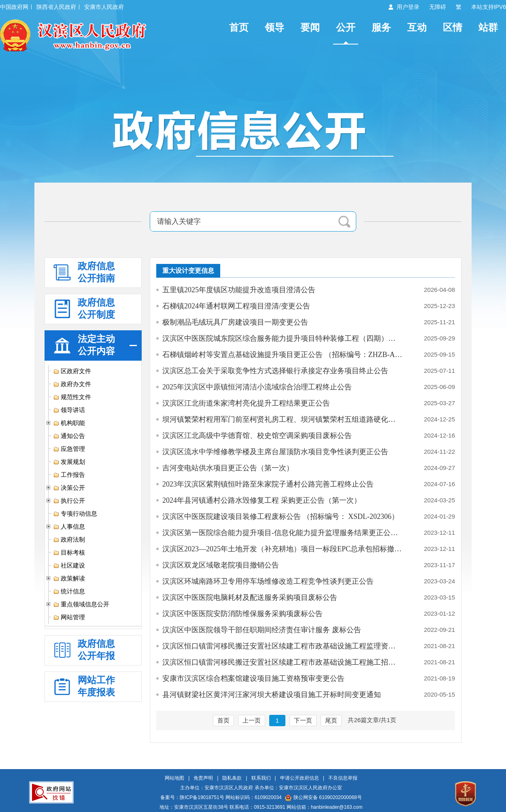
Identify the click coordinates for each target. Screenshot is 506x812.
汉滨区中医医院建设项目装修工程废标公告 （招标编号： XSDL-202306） (281, 517)
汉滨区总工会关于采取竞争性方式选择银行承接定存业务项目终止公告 (275, 371)
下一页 (303, 720)
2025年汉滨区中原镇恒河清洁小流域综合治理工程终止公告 (257, 387)
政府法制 (69, 540)
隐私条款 (232, 778)
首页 (239, 27)
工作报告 (69, 475)
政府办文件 (72, 384)
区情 (453, 27)
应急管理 (69, 449)
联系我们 (261, 778)
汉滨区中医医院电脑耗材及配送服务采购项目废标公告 (250, 597)
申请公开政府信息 (300, 778)
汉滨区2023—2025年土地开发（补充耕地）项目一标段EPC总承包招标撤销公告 (282, 549)
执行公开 (69, 501)
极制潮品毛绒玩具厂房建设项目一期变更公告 (235, 322)
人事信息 (69, 527)
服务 (381, 27)
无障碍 (438, 7)
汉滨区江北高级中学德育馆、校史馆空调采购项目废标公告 (257, 436)
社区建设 (69, 565)
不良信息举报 (343, 778)
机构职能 (69, 423)
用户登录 (408, 7)
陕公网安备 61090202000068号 (323, 797)
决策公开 (69, 488)
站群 (488, 27)
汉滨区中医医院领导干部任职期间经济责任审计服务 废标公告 (262, 630)
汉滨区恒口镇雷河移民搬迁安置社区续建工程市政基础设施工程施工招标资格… (282, 662)
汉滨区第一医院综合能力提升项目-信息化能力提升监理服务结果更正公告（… (282, 533)
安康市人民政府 (104, 7)
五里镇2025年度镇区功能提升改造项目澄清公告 (239, 290)
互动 (417, 27)
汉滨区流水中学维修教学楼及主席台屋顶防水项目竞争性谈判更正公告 (275, 452)
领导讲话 (69, 410)
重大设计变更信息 (188, 271)
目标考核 (69, 553)
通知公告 (69, 436)
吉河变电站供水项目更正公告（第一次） (228, 468)
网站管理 (69, 617)
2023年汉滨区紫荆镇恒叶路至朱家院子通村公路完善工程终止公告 (268, 484)
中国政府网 (14, 7)
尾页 (331, 720)
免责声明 (203, 778)
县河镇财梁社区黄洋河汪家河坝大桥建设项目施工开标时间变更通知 (272, 695)
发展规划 (69, 462)
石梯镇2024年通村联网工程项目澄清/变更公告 (236, 306)
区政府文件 (72, 371)
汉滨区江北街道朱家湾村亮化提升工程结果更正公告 (246, 403)
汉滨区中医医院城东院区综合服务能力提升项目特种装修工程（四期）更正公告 (282, 338)
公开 (346, 27)
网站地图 (174, 778)
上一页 (252, 720)
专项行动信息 (75, 514)
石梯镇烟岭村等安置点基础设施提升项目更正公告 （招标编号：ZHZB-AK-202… (282, 355)
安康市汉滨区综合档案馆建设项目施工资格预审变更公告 (253, 678)
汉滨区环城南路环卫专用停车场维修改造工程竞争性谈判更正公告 (268, 581)
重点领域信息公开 (81, 604)
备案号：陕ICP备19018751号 (192, 797)
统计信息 (69, 591)
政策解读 (69, 578)
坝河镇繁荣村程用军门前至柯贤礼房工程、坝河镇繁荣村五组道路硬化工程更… (282, 419)
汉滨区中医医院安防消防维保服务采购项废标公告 (242, 614)
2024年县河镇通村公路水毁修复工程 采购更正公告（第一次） (262, 500)
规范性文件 (72, 397)
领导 (274, 27)
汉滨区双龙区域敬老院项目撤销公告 (221, 565)
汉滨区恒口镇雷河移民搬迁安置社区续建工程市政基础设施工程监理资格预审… (282, 646)
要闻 (310, 27)
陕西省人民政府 (56, 7)
